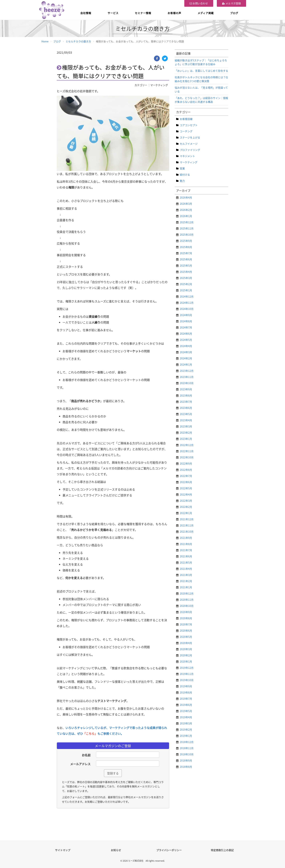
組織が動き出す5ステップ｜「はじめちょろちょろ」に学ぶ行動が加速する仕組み (201, 62)
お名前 (86, 755)
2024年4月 (186, 346)
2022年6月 (186, 482)
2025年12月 (187, 222)
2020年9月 (186, 612)
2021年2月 (186, 581)
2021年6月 (186, 556)
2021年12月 (187, 519)
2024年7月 (186, 327)
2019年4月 (186, 717)
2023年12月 (187, 371)
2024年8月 (186, 321)
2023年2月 (186, 433)
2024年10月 (187, 309)
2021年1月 (186, 587)
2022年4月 (186, 494)
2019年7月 (186, 699)
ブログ (234, 13)
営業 (182, 168)
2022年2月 (186, 507)
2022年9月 (186, 463)
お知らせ (116, 850)
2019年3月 (186, 723)
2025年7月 (186, 253)
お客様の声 (174, 13)
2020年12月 (187, 593)
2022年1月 (186, 513)
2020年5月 (186, 637)
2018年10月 (187, 754)
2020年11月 (187, 600)
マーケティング (189, 162)
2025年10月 (187, 235)
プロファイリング (190, 150)
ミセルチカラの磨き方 (78, 41)
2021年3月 (186, 575)
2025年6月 (186, 259)
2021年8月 (186, 544)
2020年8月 (186, 618)
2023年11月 (187, 377)
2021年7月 (186, 550)
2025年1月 (186, 290)
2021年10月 (187, 532)
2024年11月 (187, 303)
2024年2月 (186, 358)
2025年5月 (186, 265)
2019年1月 (186, 736)
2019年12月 (187, 668)
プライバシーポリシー (169, 850)
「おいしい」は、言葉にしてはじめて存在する (201, 71)
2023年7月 (186, 402)
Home (45, 41)
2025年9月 (186, 241)
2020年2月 (186, 655)
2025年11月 (187, 228)
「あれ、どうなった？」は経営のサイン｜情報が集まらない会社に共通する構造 (201, 100)
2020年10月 (187, 606)
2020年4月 (186, 643)
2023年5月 (186, 414)
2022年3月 (186, 501)
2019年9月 (186, 686)
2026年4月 (186, 197)
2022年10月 (187, 457)
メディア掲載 (206, 13)
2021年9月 (186, 538)
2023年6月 (186, 408)
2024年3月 (186, 352)
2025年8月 (186, 247)
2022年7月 (186, 476)
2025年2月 (186, 284)
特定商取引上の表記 (222, 850)
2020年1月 (186, 661)
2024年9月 (186, 315)
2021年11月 (187, 525)
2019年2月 (186, 730)
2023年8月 (186, 395)
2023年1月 (186, 439)
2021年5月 (186, 562)
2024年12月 (187, 296)
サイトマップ (63, 850)
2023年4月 (186, 420)
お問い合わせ (199, 3)
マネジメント (187, 156)
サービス (113, 13)
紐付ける (185, 175)
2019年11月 (187, 674)
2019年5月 (186, 711)
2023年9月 (186, 389)
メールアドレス (80, 764)
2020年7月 (186, 624)
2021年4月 (186, 569)
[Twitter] (165, 58)
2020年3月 (186, 649)
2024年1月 (186, 364)
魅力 (182, 181)
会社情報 (86, 13)
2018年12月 (187, 742)
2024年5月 (186, 340)
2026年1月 (186, 216)
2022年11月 (187, 451)
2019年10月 (187, 680)
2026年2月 (186, 210)
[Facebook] (157, 58)
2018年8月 (186, 767)
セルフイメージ (189, 144)
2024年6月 (186, 334)
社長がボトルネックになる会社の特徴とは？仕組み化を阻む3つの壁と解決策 (201, 79)
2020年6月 (186, 631)
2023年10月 (187, 383)
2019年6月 (186, 705)
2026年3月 (186, 204)
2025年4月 (186, 272)
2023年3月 (186, 426)
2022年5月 (186, 488)
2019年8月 (186, 692)
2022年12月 (187, 445)
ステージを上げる (190, 137)
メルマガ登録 (231, 3)
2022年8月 (186, 470)
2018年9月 (186, 760)
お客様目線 (186, 119)
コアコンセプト (189, 125)
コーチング (186, 131)
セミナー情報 (143, 13)
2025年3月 (186, 278)
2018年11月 (187, 748)
